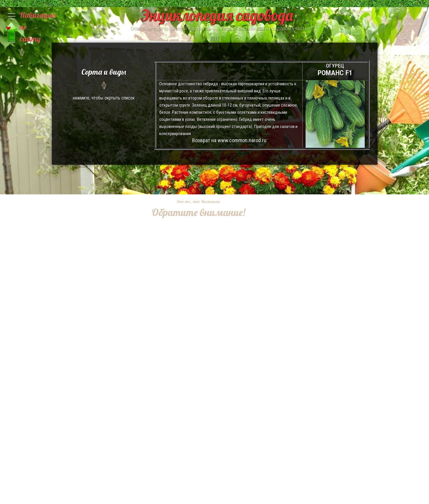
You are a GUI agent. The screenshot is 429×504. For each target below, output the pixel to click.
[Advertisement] (194, 308)
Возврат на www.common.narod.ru (229, 140)
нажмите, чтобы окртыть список (104, 83)
